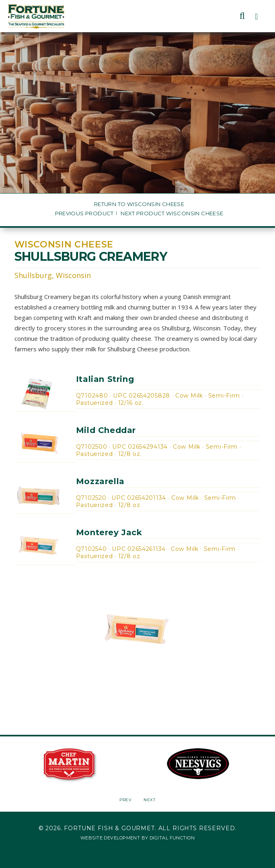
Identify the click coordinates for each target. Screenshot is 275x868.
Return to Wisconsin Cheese (139, 204)
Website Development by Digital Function (137, 838)
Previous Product (84, 213)
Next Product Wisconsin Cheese (172, 213)
